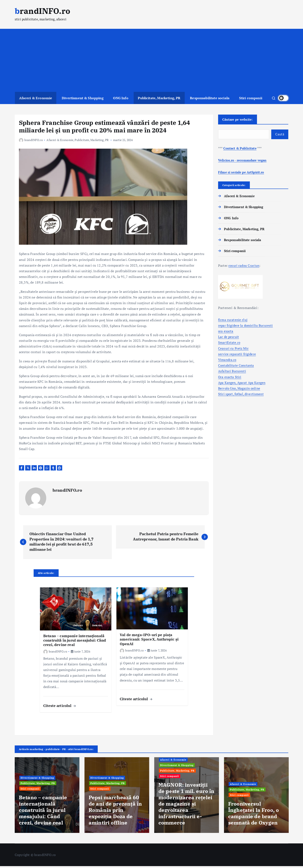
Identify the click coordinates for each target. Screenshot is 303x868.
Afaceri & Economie (36, 98)
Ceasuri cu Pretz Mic (234, 350)
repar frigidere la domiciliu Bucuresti (246, 327)
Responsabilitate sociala (210, 98)
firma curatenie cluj (233, 321)
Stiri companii (251, 98)
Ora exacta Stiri (230, 378)
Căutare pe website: (240, 120)
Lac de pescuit (229, 338)
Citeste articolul (59, 708)
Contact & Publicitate (241, 150)
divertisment (256, 395)
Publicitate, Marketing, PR (159, 98)
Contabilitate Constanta (237, 367)
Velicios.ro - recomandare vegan (245, 162)
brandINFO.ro (31, 140)
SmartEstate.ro (229, 344)
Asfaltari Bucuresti (232, 373)
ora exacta (226, 333)
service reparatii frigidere (237, 355)
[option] (47, 797)
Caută (279, 135)
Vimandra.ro (228, 361)
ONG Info (121, 98)
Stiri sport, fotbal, (232, 395)
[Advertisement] (151, 60)
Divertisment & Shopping (83, 98)
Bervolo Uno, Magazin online (240, 390)
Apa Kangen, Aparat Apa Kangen (243, 384)
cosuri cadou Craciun (244, 267)
